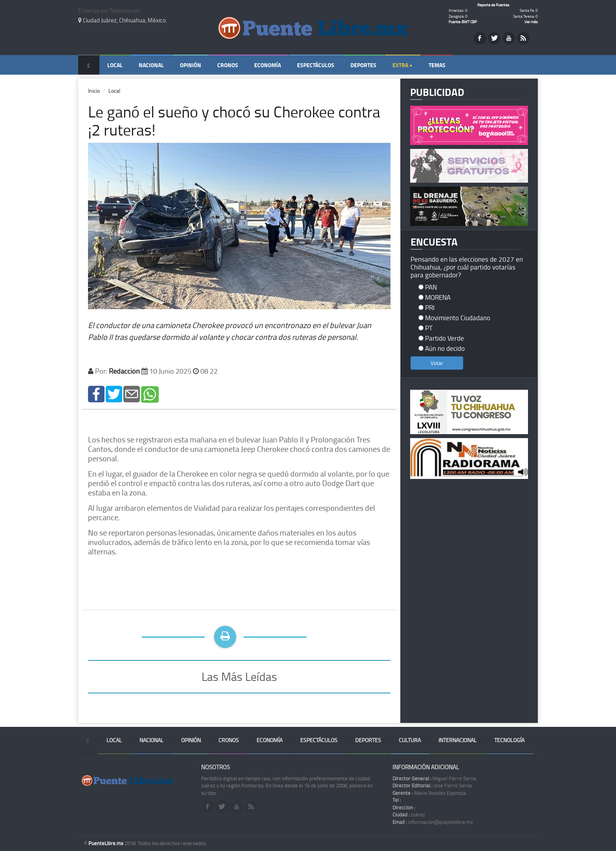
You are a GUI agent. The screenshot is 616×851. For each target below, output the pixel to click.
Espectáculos (316, 65)
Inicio (94, 91)
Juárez (409, 814)
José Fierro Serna (432, 785)
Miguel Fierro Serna (434, 778)
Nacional (151, 65)
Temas (437, 65)
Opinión (191, 65)
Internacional (457, 740)
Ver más (531, 22)
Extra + (402, 65)
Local (115, 65)
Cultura (410, 740)
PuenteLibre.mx (106, 843)
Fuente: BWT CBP (463, 22)
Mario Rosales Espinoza (429, 793)
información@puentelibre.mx (433, 822)
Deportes (363, 65)
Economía (268, 65)
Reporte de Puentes (493, 5)
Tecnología (509, 740)
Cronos (228, 65)
